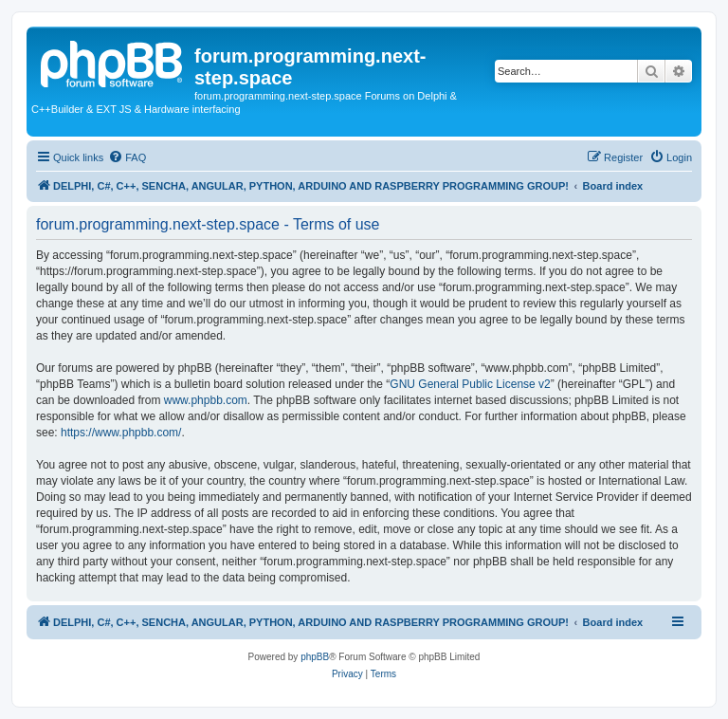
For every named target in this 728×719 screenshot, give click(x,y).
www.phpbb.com (206, 400)
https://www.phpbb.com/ (121, 433)
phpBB (315, 657)
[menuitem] (127, 157)
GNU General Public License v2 (470, 384)
